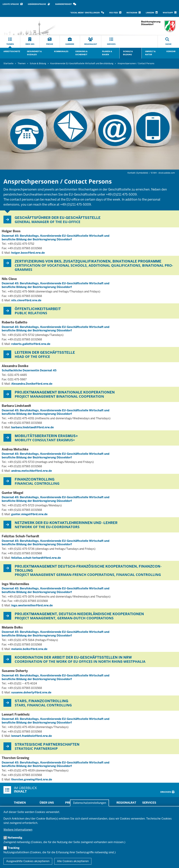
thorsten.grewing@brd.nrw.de (32, 779)
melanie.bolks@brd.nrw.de (29, 649)
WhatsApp (170, 13)
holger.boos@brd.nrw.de (28, 253)
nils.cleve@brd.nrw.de (26, 300)
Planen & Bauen (107, 53)
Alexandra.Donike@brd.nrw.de (32, 384)
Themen (20, 803)
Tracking (14, 848)
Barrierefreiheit (66, 4)
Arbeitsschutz (12, 51)
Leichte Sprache (13, 4)
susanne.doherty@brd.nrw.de (31, 692)
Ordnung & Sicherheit (81, 53)
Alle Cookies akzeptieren (73, 861)
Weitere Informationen (18, 830)
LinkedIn (152, 13)
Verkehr (171, 51)
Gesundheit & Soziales (34, 53)
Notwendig (15, 838)
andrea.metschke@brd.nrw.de (32, 471)
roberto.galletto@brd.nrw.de (31, 344)
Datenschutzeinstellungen (90, 803)
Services (149, 803)
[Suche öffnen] (168, 42)
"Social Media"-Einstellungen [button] (87, 13)
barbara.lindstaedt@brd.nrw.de (32, 427)
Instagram (134, 13)
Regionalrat (126, 803)
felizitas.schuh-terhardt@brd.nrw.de (36, 558)
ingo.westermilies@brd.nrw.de (32, 605)
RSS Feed (115, 13)
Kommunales (61, 51)
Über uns (47, 803)
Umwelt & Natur (150, 53)
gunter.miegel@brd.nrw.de (29, 514)
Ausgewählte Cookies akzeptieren (28, 861)
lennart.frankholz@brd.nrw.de (32, 736)
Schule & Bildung (128, 53)
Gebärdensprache (39, 4)
